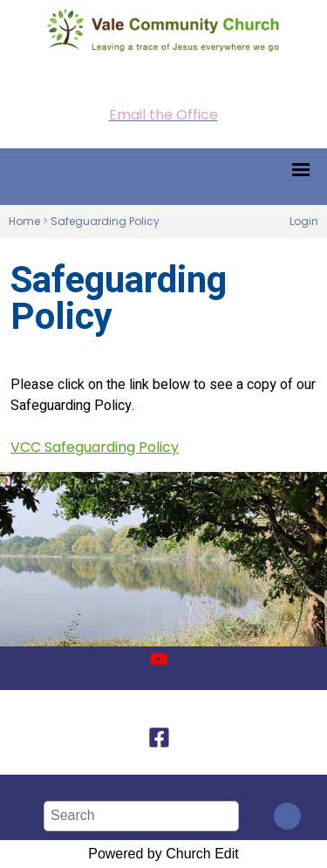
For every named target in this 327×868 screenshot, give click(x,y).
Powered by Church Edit (163, 854)
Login (304, 221)
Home (24, 221)
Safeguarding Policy (105, 221)
